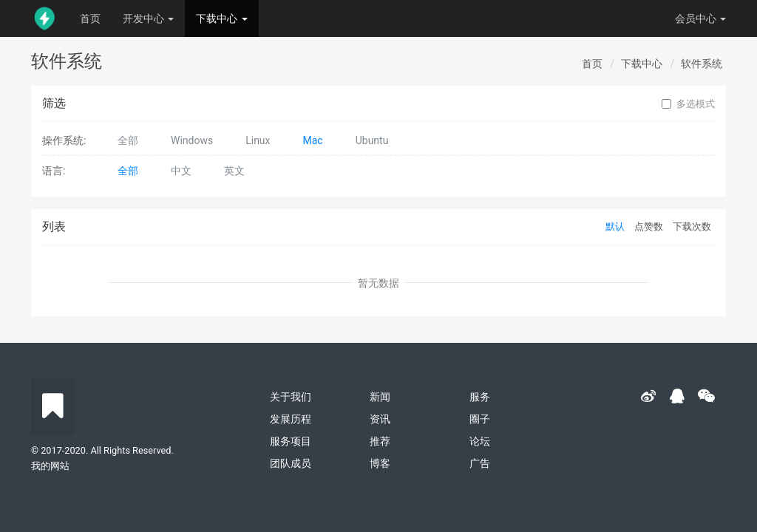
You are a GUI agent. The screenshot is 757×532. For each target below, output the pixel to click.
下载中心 (221, 18)
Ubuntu (372, 140)
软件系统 (702, 64)
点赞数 (649, 226)
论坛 (480, 441)
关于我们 (291, 397)
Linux (258, 140)
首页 (90, 18)
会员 (700, 18)
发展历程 (291, 419)
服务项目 (291, 441)
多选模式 (688, 104)
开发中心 (148, 18)
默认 (615, 226)
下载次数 (692, 226)
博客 (380, 463)
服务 (480, 397)
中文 (181, 171)
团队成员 (291, 463)
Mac (313, 140)
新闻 (380, 397)
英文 (234, 171)
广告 (480, 463)
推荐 (380, 441)
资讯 (380, 419)
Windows (192, 140)
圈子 (480, 419)
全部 (128, 140)
